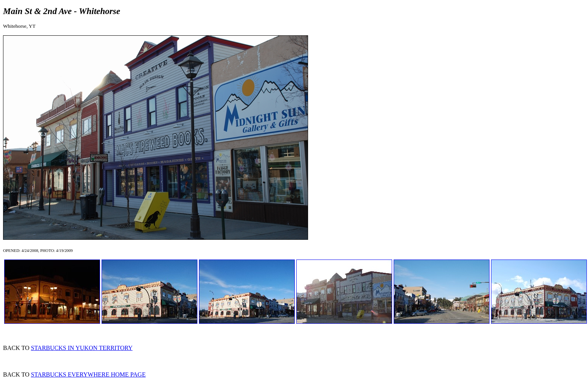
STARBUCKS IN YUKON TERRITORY (82, 348)
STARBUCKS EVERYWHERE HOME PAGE (88, 374)
